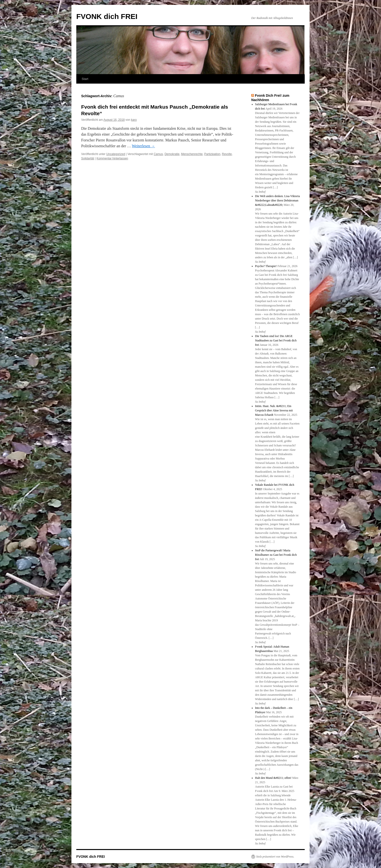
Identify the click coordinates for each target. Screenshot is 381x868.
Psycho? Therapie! (266, 266)
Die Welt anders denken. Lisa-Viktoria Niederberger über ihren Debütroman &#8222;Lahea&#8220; (277, 200)
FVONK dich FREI (107, 16)
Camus (158, 154)
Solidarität (88, 158)
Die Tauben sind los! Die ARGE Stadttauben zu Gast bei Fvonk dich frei (276, 340)
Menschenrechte (192, 154)
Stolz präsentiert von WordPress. (275, 857)
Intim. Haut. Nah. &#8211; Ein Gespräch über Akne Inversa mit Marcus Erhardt (274, 410)
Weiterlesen (143, 146)
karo (134, 120)
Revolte (227, 154)
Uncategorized (116, 154)
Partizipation (212, 154)
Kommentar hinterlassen (112, 158)
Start (85, 79)
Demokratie (172, 154)
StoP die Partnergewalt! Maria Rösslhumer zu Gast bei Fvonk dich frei (276, 555)
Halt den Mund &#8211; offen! (273, 778)
